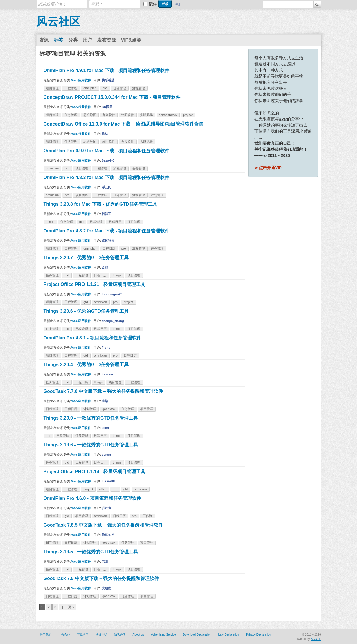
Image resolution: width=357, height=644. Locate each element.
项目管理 (52, 88)
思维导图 (90, 115)
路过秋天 (108, 241)
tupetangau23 (112, 294)
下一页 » (68, 607)
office (103, 489)
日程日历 (115, 222)
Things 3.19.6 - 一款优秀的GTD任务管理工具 (91, 445)
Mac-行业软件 (81, 107)
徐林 (105, 134)
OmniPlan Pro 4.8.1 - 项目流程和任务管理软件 (92, 338)
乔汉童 (106, 508)
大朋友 (106, 588)
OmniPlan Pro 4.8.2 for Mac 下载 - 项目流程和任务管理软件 (107, 231)
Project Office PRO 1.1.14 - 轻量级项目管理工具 (94, 472)
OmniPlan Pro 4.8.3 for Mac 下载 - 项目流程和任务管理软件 (107, 177)
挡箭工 (106, 214)
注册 (178, 4)
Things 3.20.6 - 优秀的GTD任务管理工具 (86, 311)
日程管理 (71, 88)
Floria (106, 348)
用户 (87, 40)
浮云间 (106, 187)
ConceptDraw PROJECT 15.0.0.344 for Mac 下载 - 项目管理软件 (112, 97)
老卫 (105, 561)
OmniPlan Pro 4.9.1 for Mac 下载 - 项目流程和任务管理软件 (107, 70)
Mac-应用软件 (81, 80)
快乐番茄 (108, 80)
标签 (58, 40)
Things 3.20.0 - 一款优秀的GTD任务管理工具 (91, 418)
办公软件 (109, 115)
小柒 (105, 401)
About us (138, 635)
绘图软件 (128, 115)
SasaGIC (108, 160)
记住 (153, 4)
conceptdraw (168, 115)
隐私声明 (120, 635)
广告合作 (64, 635)
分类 (73, 40)
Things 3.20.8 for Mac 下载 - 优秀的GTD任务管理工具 (100, 204)
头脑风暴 (146, 115)
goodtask (109, 409)
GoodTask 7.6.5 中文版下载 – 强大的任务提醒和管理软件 (103, 525)
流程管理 (139, 88)
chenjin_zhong (113, 321)
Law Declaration (229, 635)
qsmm (106, 455)
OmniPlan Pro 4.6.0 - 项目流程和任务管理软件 (92, 498)
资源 (44, 40)
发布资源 (107, 40)
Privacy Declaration (259, 635)
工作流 (147, 516)
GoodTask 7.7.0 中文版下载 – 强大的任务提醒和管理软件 (103, 391)
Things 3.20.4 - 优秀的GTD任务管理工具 (86, 365)
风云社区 (58, 22)
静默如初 (108, 535)
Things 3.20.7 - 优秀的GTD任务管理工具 (86, 258)
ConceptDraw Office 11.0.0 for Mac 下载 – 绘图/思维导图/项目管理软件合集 (123, 124)
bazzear (107, 374)
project (188, 115)
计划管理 (157, 195)
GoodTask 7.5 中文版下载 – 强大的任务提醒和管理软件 (101, 578)
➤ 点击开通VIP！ (270, 168)
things (50, 222)
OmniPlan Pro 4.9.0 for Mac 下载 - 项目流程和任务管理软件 (107, 151)
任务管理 (120, 88)
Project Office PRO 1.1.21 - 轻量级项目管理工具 (94, 284)
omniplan (90, 88)
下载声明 (83, 635)
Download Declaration (197, 635)
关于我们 (46, 635)
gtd (81, 222)
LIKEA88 (108, 481)
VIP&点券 (131, 40)
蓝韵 (105, 267)
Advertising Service (164, 635)
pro (105, 88)
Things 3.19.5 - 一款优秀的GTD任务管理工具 (91, 552)
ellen (105, 428)
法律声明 (101, 635)
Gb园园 (107, 107)
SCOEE (316, 639)
